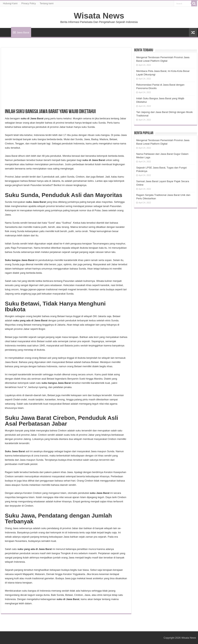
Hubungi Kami (10, 3)
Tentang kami (47, 3)
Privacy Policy (29, 3)
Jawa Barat (21, 32)
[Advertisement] (66, 80)
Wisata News (99, 16)
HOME (6, 32)
